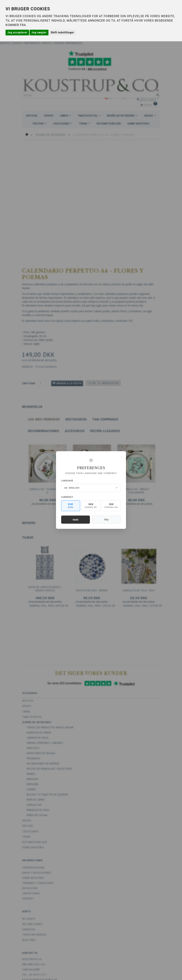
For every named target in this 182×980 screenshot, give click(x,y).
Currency (67, 497)
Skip (106, 520)
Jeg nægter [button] (39, 32)
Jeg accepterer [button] (17, 32)
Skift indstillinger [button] (62, 32)
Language (67, 481)
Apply (76, 520)
